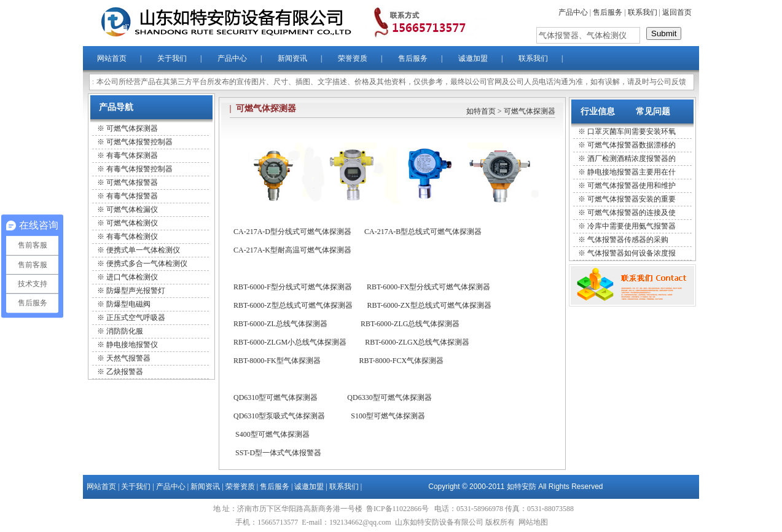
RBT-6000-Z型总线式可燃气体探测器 (293, 305)
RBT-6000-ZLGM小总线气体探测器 (290, 342)
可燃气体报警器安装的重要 (631, 199)
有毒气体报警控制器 (139, 169)
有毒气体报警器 (132, 196)
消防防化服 (125, 331)
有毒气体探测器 (132, 155)
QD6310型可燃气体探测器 (276, 397)
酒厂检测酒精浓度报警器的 (631, 158)
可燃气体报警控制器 (139, 142)
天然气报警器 (128, 358)
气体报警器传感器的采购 (628, 240)
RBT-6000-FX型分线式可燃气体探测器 (429, 287)
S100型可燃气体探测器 (388, 416)
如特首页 (481, 111)
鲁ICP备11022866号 (398, 509)
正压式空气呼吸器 (136, 318)
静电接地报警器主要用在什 (631, 172)
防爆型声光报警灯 (136, 291)
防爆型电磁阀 (128, 304)
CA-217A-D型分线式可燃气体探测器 (292, 232)
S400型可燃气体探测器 (272, 434)
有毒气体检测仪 (132, 237)
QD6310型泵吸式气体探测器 (279, 416)
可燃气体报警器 (132, 182)
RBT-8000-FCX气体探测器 (402, 361)
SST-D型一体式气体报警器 (278, 453)
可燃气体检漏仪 (132, 209)
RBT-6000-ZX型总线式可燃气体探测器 (429, 305)
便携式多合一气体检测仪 (147, 264)
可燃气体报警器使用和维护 (631, 186)
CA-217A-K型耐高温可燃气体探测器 (292, 250)
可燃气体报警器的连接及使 (631, 213)
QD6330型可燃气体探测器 (389, 397)
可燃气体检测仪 (132, 223)
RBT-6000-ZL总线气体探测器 (280, 324)
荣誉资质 (353, 58)
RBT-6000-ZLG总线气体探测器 (410, 324)
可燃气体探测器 (132, 128)
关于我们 (172, 58)
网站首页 (112, 58)
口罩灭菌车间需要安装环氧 (631, 131)
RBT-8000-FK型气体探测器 (277, 361)
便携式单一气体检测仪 (143, 250)
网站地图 (533, 522)
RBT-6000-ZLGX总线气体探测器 (417, 342)
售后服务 (608, 12)
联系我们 (643, 12)
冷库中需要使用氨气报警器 (631, 226)
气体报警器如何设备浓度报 (631, 253)
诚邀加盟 (473, 58)
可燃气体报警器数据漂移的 (631, 145)
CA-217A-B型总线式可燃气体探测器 (423, 232)
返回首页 (677, 12)
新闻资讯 (292, 58)
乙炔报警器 (125, 372)
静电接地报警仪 (132, 345)
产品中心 (573, 12)
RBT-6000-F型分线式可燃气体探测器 (293, 287)
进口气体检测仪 (132, 277)
